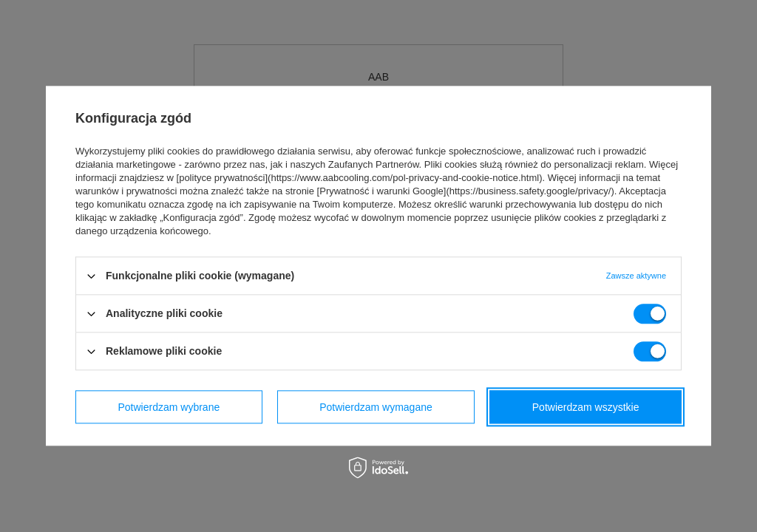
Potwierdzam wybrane (169, 407)
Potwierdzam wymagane (376, 407)
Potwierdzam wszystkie (586, 407)
